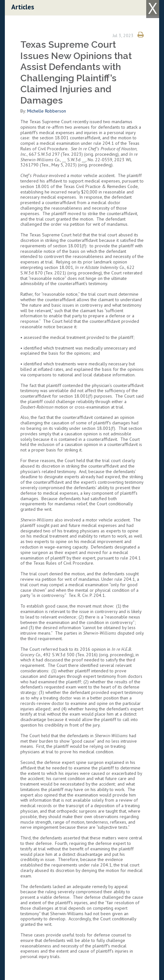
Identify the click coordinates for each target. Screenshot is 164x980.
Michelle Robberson (47, 111)
